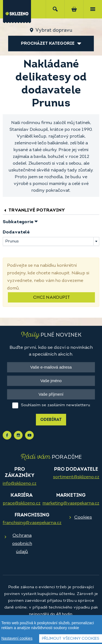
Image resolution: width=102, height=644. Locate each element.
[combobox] (51, 241)
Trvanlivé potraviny (34, 210)
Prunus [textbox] (12, 241)
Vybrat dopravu (54, 30)
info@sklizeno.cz (20, 484)
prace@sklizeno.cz (22, 503)
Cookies (83, 517)
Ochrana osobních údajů (22, 544)
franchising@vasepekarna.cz (32, 523)
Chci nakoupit (52, 298)
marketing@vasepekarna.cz (71, 503)
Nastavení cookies (17, 638)
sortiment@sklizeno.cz (76, 477)
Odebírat (51, 420)
